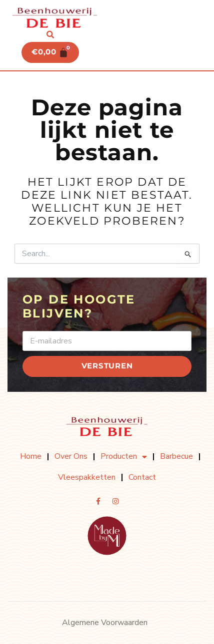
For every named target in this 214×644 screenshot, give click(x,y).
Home (31, 456)
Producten (124, 457)
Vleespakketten (87, 477)
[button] (50, 35)
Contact (142, 477)
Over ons (71, 456)
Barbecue (176, 456)
